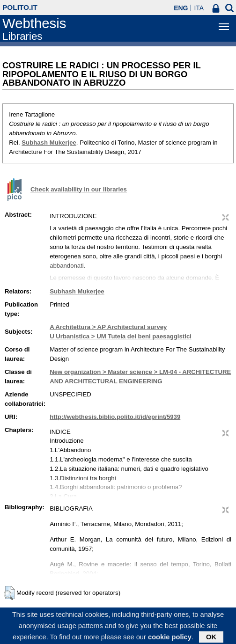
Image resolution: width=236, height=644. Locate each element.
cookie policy (170, 639)
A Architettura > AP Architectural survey (108, 327)
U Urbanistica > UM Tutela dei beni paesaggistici (121, 336)
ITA (199, 8)
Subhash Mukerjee (49, 143)
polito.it (20, 7)
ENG (181, 8)
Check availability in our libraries (79, 189)
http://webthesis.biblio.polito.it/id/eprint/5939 (115, 417)
